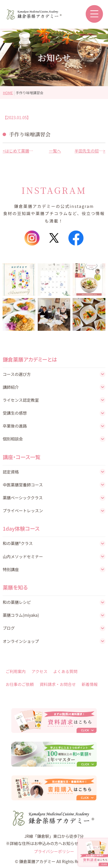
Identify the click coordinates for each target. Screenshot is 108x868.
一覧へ (54, 151)
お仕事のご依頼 (20, 684)
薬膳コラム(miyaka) (21, 615)
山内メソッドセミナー (23, 556)
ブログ (9, 628)
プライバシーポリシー (54, 851)
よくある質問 (65, 671)
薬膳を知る (15, 587)
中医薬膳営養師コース (23, 485)
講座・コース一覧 (21, 457)
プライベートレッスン (23, 511)
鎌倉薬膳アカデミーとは (30, 359)
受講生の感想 (15, 413)
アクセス (39, 671)
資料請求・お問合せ (58, 684)
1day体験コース (21, 528)
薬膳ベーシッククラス (23, 498)
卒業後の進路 (15, 426)
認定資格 (11, 472)
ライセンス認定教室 (21, 400)
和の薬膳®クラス (18, 543)
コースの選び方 (17, 374)
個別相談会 (13, 439)
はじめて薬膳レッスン (19, 151)
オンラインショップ (21, 641)
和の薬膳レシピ (17, 602)
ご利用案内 (16, 671)
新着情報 (90, 684)
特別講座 (11, 569)
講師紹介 (11, 387)
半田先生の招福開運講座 (89, 151)
